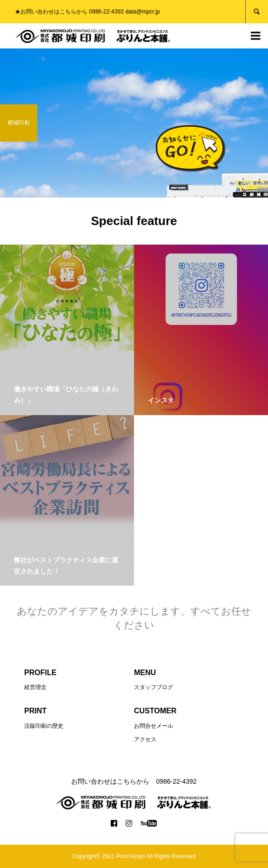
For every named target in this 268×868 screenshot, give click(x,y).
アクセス (145, 739)
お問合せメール (154, 726)
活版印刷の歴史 (44, 726)
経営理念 (35, 687)
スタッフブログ (154, 687)
